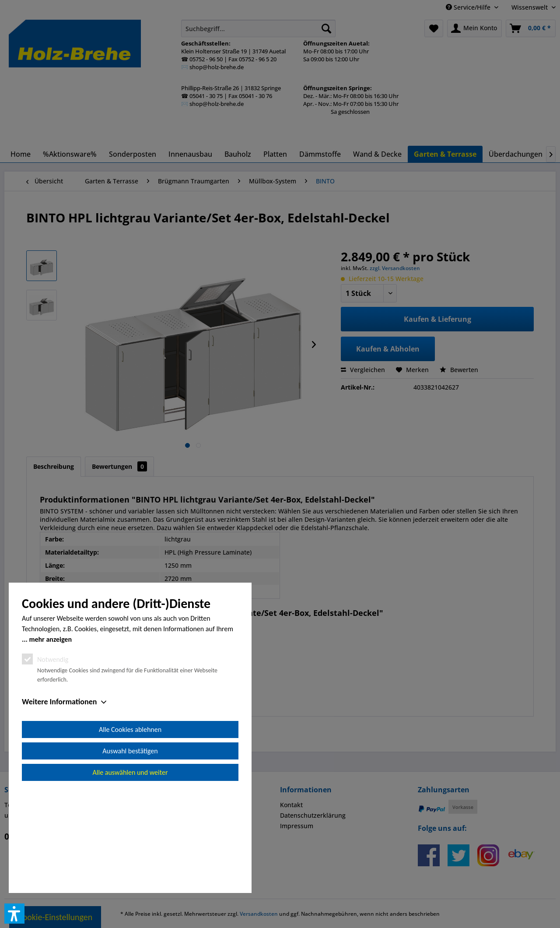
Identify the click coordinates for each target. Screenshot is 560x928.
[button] (14, 914)
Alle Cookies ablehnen (130, 828)
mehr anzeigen (50, 738)
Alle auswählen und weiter (130, 871)
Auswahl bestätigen (130, 850)
